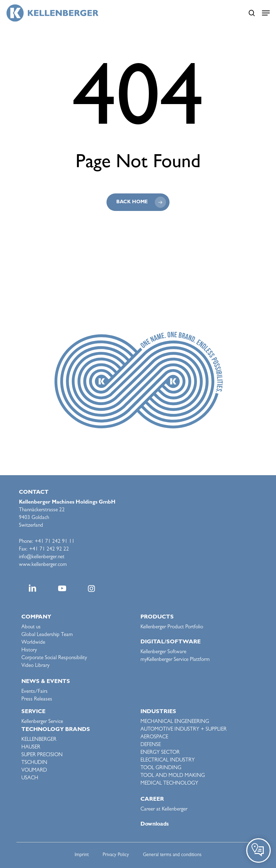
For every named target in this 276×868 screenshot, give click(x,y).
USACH (30, 778)
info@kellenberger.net (42, 557)
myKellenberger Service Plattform (175, 660)
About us (31, 627)
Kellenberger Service (42, 722)
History (29, 651)
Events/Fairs (34, 692)
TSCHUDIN (34, 763)
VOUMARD (34, 771)
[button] (266, 13)
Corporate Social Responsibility (54, 658)
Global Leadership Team (47, 635)
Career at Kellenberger (164, 810)
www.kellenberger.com (43, 565)
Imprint (82, 855)
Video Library (35, 666)
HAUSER (31, 748)
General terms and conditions (172, 855)
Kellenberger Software (163, 652)
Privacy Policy (116, 855)
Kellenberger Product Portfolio (172, 627)
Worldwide (33, 643)
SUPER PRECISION (42, 755)
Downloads (155, 825)
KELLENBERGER (39, 740)
